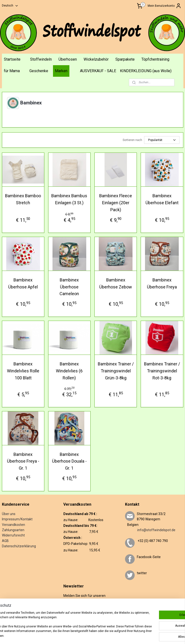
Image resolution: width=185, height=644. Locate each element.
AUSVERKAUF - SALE (98, 71)
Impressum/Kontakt (17, 519)
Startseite (12, 59)
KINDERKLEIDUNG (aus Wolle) (146, 71)
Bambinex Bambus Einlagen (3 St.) (69, 199)
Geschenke (39, 71)
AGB (5, 541)
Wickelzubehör (96, 59)
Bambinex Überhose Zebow (116, 283)
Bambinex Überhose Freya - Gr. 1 (23, 461)
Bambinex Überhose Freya (162, 283)
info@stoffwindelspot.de (150, 530)
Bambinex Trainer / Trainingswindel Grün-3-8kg (116, 371)
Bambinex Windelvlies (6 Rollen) (69, 371)
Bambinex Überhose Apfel (23, 283)
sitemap (93, 635)
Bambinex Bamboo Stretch (23, 199)
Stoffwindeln (41, 59)
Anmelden (74, 616)
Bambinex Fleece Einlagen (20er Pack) (116, 203)
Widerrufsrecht (13, 535)
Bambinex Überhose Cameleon (69, 287)
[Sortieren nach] (162, 140)
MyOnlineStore (161, 635)
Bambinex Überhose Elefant (162, 199)
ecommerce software (120, 635)
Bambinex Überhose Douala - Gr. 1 (69, 461)
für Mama (12, 71)
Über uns (9, 514)
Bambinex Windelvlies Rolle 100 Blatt (23, 371)
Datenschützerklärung (19, 546)
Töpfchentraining (155, 59)
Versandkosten (13, 525)
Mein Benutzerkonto (165, 6)
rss (102, 635)
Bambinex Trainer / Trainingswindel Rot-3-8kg (162, 371)
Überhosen (68, 59)
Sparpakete (125, 59)
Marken (61, 71)
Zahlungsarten (13, 530)
